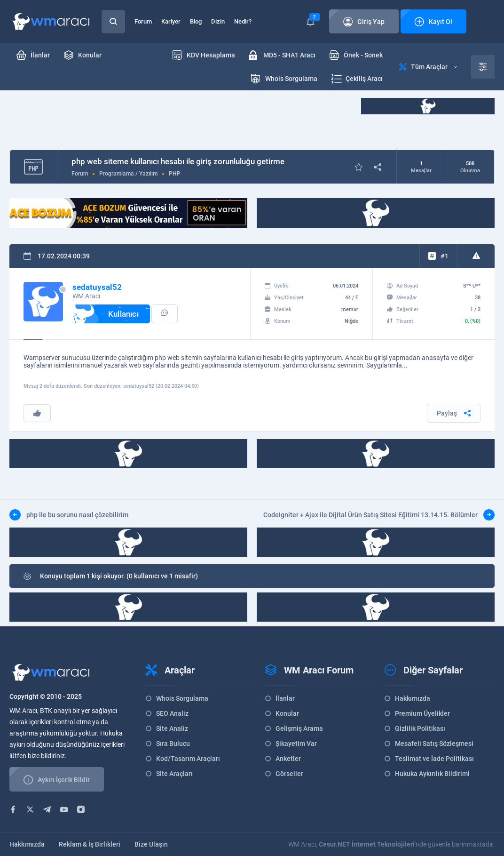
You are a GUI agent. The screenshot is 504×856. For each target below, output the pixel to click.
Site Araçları (174, 774)
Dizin (218, 21)
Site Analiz (172, 728)
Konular (287, 713)
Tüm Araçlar (428, 67)
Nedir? (243, 21)
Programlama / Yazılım (128, 174)
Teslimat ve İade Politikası (434, 759)
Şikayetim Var (296, 744)
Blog (196, 21)
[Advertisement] (181, 119)
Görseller (289, 774)
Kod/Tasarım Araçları (188, 759)
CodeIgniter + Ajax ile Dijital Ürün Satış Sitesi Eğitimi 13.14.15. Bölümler (379, 515)
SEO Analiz (172, 713)
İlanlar (285, 698)
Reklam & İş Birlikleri (90, 844)
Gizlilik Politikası (420, 728)
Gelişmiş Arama (299, 728)
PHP (175, 174)
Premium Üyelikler (422, 713)
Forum (143, 21)
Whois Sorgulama (182, 698)
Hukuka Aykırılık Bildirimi (432, 774)
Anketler (288, 759)
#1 (444, 256)
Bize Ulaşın (151, 844)
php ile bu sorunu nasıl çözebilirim (69, 515)
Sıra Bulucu (173, 744)
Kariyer (171, 21)
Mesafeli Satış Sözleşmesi (434, 744)
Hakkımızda (413, 698)
